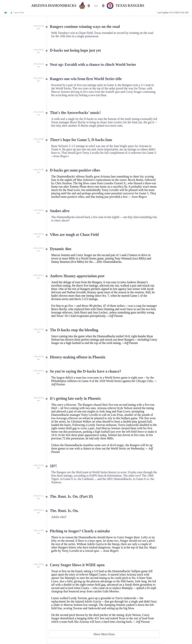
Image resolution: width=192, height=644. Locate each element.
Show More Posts (104, 634)
